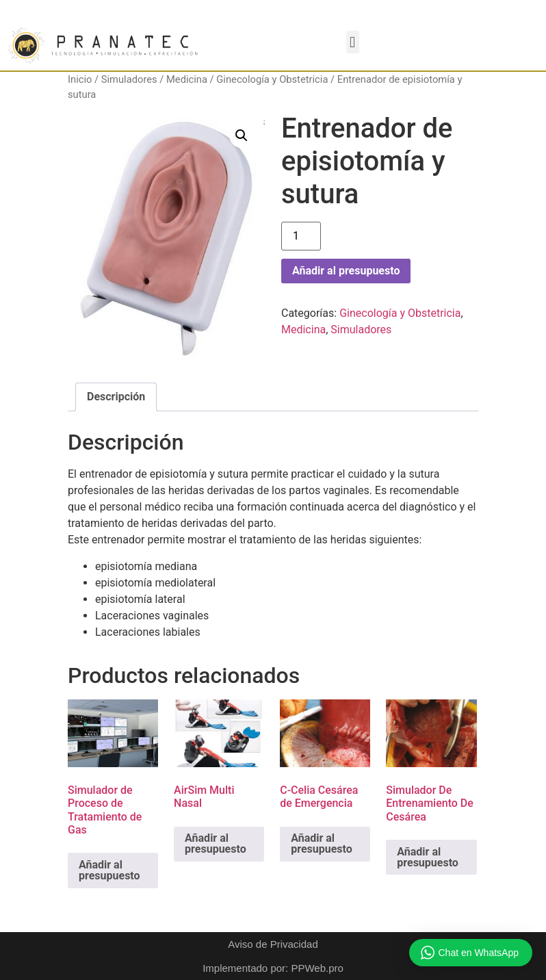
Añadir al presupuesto (346, 271)
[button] (353, 42)
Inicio (80, 79)
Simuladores (129, 79)
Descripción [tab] (116, 397)
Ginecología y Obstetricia (272, 79)
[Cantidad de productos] (301, 236)
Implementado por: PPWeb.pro (273, 968)
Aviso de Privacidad (273, 944)
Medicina (187, 79)
